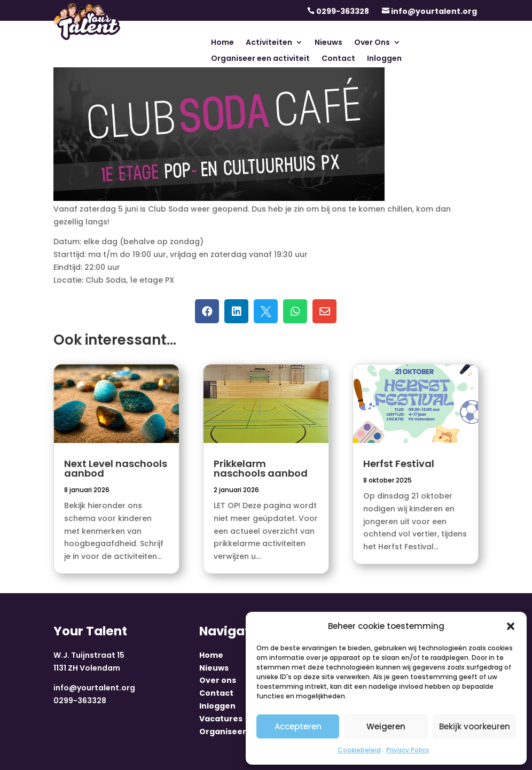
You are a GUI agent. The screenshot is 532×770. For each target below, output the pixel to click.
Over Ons (372, 43)
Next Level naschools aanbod (116, 468)
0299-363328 (343, 11)
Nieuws (328, 43)
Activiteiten (269, 43)
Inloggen (384, 59)
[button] (511, 626)
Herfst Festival (399, 464)
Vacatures (221, 719)
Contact (338, 59)
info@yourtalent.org (434, 11)
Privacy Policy (408, 750)
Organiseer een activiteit (260, 59)
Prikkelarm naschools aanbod (261, 468)
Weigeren (386, 726)
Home (222, 43)
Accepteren (298, 726)
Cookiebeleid (359, 750)
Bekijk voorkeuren (475, 726)
